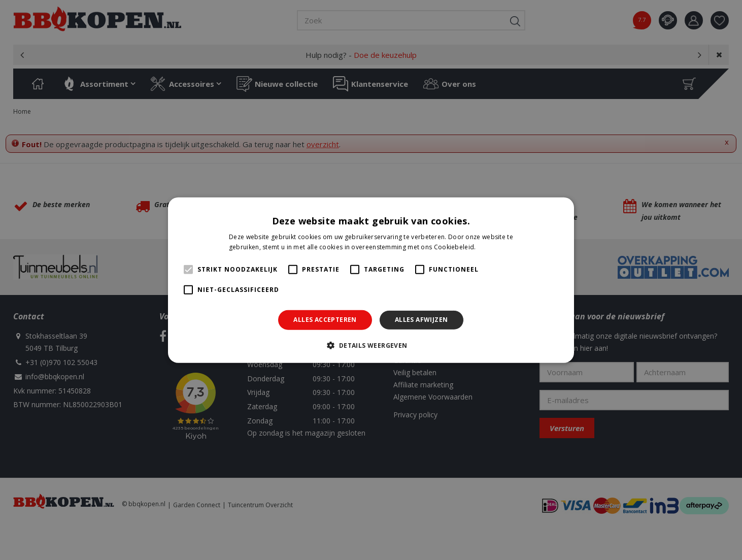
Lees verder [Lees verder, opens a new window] (495, 247)
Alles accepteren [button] (325, 320)
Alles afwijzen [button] (421, 320)
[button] (371, 345)
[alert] (371, 280)
